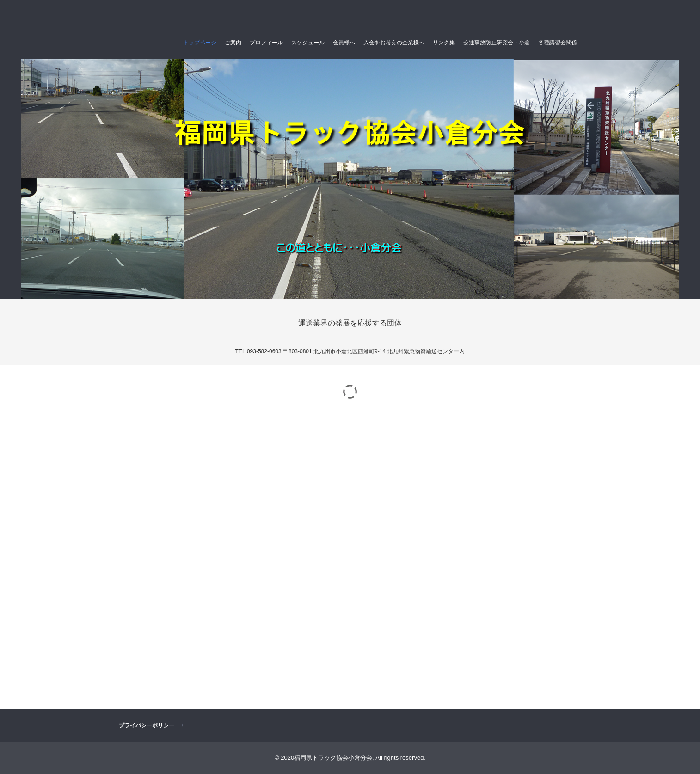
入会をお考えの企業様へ (394, 43)
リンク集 (444, 43)
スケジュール (308, 43)
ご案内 (233, 43)
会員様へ (344, 43)
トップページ (200, 43)
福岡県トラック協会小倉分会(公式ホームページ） (166, 19)
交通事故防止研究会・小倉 (497, 43)
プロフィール (266, 43)
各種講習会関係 (558, 43)
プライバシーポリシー (147, 725)
